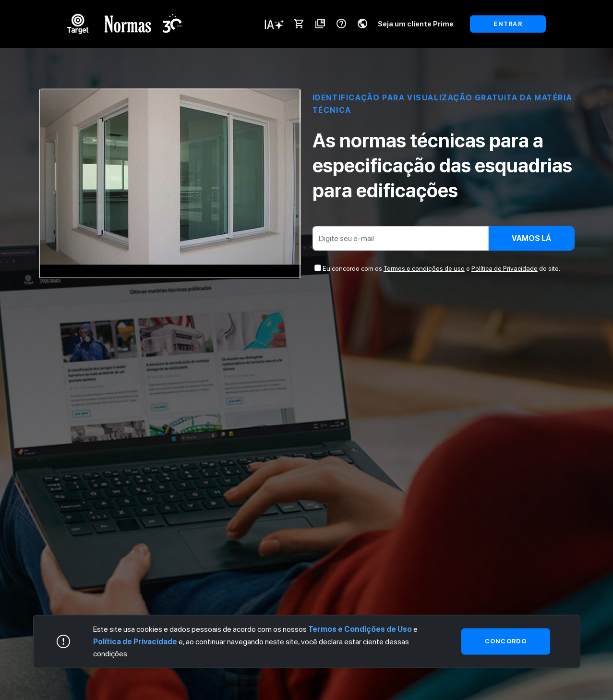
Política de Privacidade (505, 268)
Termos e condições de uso (424, 268)
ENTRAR (508, 24)
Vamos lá (531, 238)
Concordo (506, 641)
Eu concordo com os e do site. (441, 268)
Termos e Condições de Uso (360, 629)
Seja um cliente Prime (416, 24)
